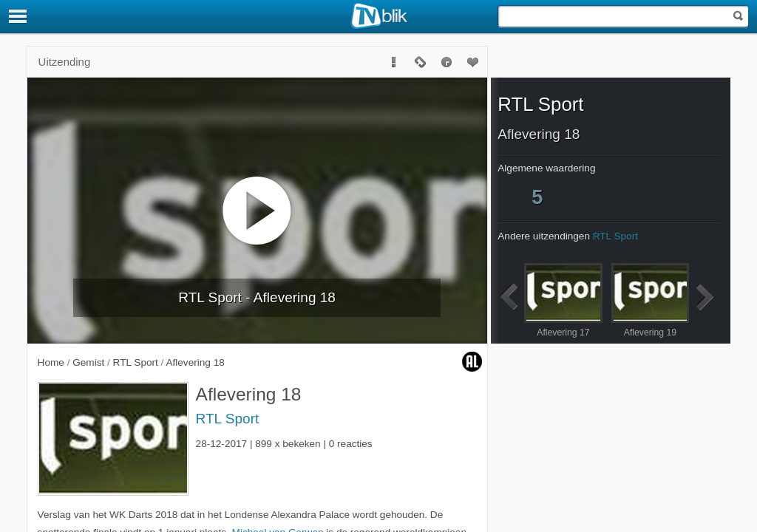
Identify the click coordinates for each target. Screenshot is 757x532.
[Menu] (18, 16)
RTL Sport (228, 419)
